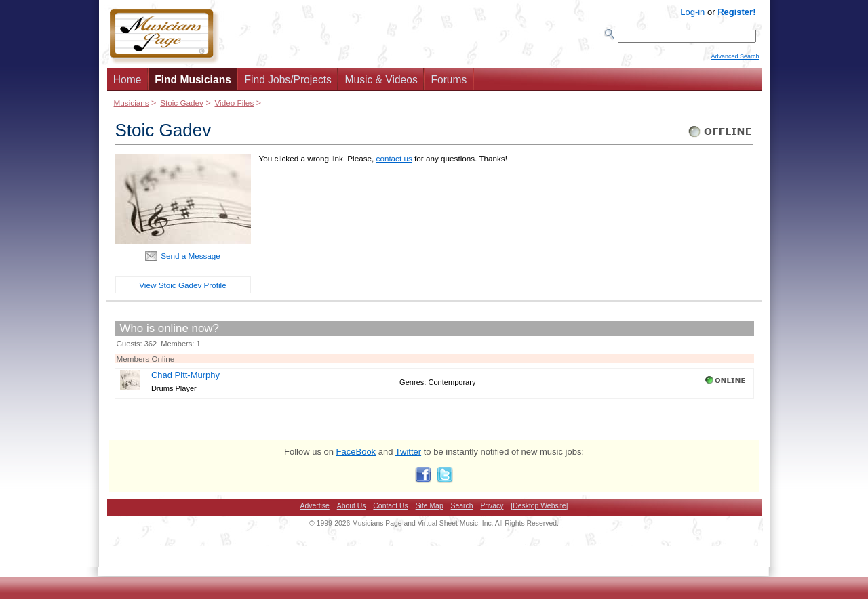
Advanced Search (735, 62)
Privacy (492, 510)
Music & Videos (381, 84)
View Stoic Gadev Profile (182, 289)
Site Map (430, 510)
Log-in (692, 12)
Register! (736, 12)
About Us (352, 510)
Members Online (146, 363)
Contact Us (390, 510)
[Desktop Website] (539, 510)
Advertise (315, 510)
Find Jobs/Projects (288, 84)
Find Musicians (193, 84)
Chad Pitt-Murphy (185, 379)
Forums (449, 84)
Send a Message (191, 260)
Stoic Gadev (182, 107)
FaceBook (356, 456)
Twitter (408, 456)
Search (462, 510)
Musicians (132, 107)
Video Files (234, 107)
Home (127, 84)
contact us (394, 162)
